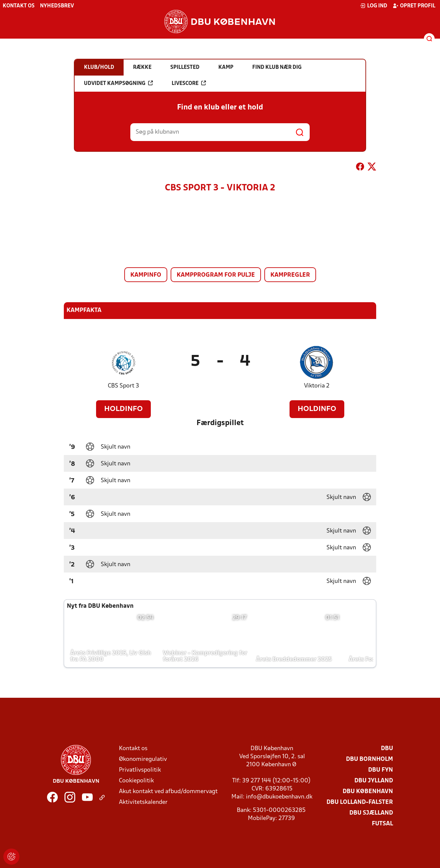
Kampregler (290, 275)
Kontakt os (19, 6)
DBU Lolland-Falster (360, 802)
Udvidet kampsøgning (118, 83)
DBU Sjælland (371, 813)
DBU (387, 749)
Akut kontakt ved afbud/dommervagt (168, 792)
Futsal (382, 824)
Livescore (189, 83)
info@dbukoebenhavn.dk (279, 797)
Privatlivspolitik (140, 770)
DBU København (368, 792)
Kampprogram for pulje (216, 275)
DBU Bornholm (369, 759)
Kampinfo (146, 275)
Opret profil (414, 6)
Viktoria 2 (317, 386)
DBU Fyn (381, 770)
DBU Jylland (374, 781)
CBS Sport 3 (123, 386)
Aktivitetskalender (143, 802)
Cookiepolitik (136, 781)
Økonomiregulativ (143, 759)
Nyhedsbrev (57, 6)
